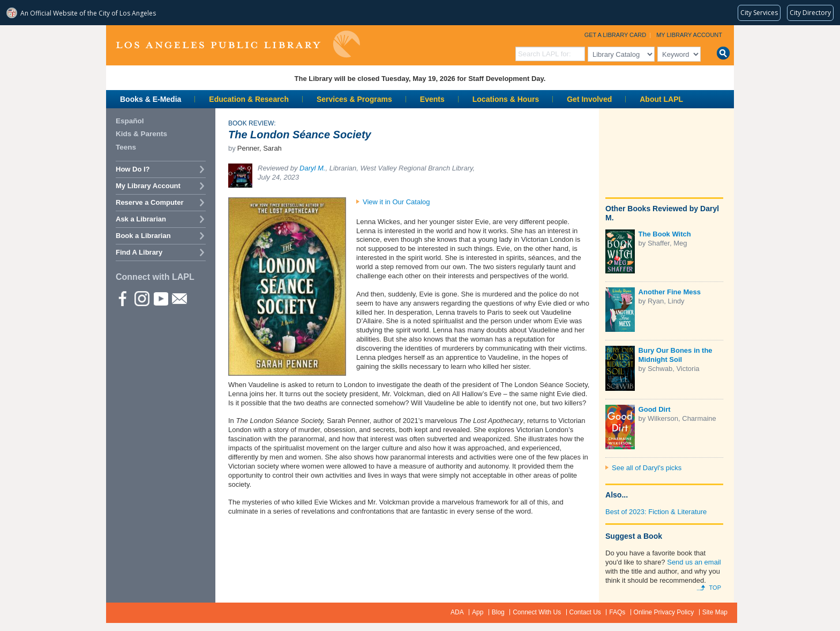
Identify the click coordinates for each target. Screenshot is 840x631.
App (478, 612)
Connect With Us (537, 612)
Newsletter (179, 298)
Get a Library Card (616, 35)
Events (432, 99)
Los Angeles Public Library (238, 44)
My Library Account (689, 35)
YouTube (160, 298)
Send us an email (694, 562)
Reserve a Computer (149, 202)
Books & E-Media (151, 99)
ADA (457, 612)
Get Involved (589, 99)
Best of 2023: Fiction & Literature (656, 512)
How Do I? (133, 169)
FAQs (617, 612)
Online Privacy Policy (664, 612)
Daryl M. (312, 168)
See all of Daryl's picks (647, 468)
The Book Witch (665, 234)
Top (715, 588)
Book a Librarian (143, 236)
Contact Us (585, 612)
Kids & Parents (141, 134)
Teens (126, 147)
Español (130, 121)
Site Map (715, 612)
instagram (141, 298)
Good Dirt (655, 409)
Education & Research (249, 99)
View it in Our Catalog (396, 202)
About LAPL (661, 99)
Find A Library (139, 252)
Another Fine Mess (670, 292)
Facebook (123, 298)
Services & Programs (354, 99)
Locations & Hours (506, 99)
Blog (498, 612)
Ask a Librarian (141, 219)
